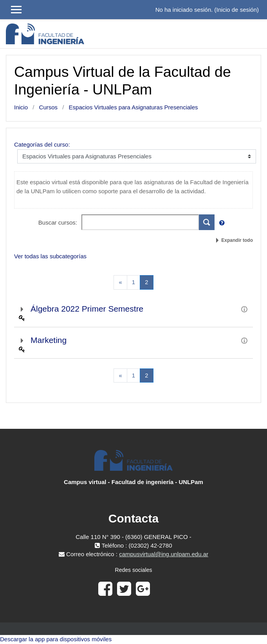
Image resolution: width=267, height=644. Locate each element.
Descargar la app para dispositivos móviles (56, 639)
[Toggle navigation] (256, 34)
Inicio (21, 107)
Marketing (49, 340)
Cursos (49, 107)
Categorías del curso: (42, 144)
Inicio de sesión (237, 10)
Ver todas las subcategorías (50, 256)
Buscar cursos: (59, 222)
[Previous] (120, 282)
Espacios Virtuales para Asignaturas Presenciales (133, 107)
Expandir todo (237, 240)
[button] (224, 223)
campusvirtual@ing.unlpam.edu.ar (164, 554)
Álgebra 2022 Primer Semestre (87, 309)
